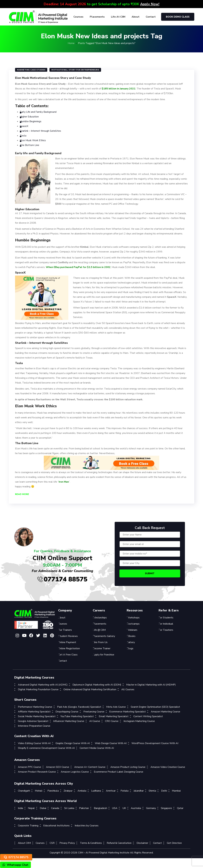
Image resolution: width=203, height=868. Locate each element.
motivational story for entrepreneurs (75, 70)
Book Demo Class (178, 17)
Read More (22, 494)
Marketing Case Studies (31, 70)
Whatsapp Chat (15, 865)
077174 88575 (62, 579)
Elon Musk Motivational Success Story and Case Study (53, 78)
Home (71, 43)
